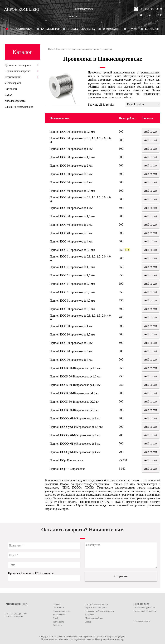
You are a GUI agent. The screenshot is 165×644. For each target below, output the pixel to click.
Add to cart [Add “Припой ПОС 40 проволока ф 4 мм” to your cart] (151, 241)
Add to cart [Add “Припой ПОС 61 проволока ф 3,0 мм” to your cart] (151, 292)
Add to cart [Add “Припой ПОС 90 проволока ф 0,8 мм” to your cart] (151, 309)
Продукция (61, 49)
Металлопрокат (22, 29)
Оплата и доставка (81, 29)
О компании (112, 29)
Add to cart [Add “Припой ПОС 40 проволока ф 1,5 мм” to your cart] (151, 216)
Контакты (152, 29)
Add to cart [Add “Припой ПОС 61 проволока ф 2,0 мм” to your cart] (151, 284)
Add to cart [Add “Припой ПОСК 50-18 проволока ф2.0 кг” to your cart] (151, 402)
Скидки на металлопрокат (19, 107)
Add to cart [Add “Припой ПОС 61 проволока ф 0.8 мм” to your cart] (151, 250)
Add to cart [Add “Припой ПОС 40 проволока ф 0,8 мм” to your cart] (151, 191)
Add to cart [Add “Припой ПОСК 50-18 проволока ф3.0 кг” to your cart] (151, 410)
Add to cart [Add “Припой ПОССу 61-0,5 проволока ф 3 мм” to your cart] (151, 443)
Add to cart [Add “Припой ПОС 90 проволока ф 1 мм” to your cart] (151, 326)
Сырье (8, 95)
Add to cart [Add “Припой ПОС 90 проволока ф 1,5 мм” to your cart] (151, 334)
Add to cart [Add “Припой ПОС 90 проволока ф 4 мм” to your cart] (151, 360)
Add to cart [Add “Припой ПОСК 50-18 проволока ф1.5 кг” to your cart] (151, 393)
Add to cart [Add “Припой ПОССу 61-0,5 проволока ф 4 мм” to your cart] (151, 452)
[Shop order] (143, 104)
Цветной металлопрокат (79, 49)
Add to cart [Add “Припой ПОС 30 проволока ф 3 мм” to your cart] (151, 174)
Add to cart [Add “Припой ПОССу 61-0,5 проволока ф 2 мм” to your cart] (151, 435)
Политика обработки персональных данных (83, 637)
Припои (96, 49)
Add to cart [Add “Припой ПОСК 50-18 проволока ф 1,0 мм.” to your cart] (151, 376)
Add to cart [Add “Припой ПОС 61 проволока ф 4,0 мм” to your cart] (151, 300)
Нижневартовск (82, 9)
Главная (57, 604)
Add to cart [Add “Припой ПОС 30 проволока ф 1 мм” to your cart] (151, 149)
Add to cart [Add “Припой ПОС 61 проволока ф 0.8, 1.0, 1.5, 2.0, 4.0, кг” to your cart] (151, 258)
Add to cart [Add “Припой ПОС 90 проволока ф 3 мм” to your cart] (151, 351)
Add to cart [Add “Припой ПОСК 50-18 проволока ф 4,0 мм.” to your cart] (151, 385)
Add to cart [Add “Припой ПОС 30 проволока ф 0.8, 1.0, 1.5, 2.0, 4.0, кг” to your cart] (151, 140)
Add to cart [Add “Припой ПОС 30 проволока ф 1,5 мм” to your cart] (151, 157)
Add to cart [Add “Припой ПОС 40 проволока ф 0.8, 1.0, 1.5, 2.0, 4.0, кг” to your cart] (151, 199)
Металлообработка (15, 101)
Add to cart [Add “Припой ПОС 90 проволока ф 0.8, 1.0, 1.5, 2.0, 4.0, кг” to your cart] (151, 317)
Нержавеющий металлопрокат (99, 611)
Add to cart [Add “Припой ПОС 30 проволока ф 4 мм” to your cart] (151, 182)
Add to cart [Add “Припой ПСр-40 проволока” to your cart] (151, 460)
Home (51, 49)
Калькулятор (50, 29)
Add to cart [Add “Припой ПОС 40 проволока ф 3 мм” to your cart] (151, 233)
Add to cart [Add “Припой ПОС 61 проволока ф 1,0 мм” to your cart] (151, 267)
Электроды (11, 89)
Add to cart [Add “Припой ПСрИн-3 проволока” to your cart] (151, 469)
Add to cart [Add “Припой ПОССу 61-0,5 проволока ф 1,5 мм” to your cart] (151, 427)
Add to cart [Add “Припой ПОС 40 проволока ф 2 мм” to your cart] (151, 225)
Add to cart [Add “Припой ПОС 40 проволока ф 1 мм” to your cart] (151, 208)
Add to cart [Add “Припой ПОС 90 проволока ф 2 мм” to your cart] (151, 343)
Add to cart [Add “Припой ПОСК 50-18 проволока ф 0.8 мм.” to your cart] (151, 368)
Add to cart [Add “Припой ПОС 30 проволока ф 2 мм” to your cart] (151, 165)
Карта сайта (59, 622)
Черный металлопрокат (18, 71)
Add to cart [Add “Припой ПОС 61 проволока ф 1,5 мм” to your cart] (151, 275)
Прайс (133, 29)
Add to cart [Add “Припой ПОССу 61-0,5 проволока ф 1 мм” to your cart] (151, 418)
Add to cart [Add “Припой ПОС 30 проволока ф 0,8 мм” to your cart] (151, 132)
